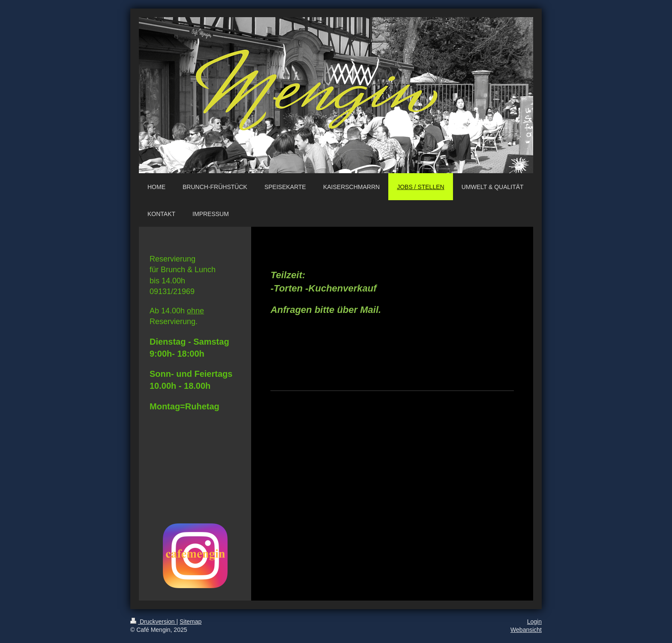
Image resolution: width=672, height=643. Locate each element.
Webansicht (526, 630)
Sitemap (190, 622)
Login (534, 622)
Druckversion (153, 622)
